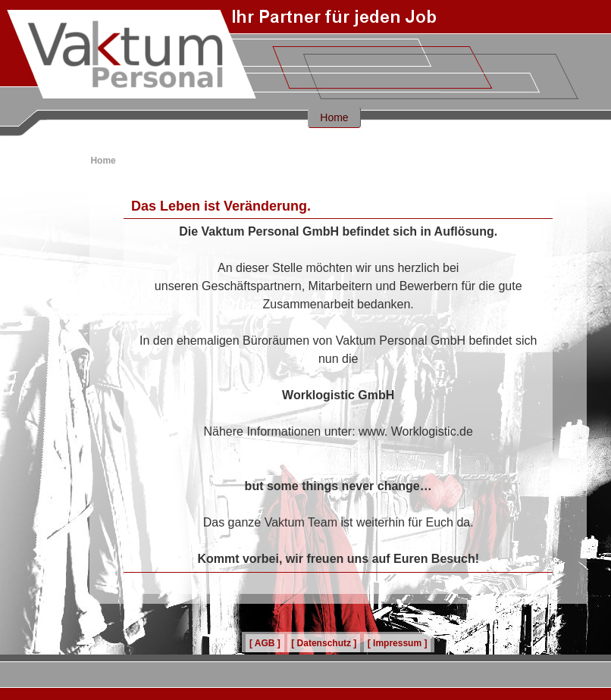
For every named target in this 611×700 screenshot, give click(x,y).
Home (334, 117)
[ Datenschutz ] (324, 643)
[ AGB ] (265, 643)
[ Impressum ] (398, 643)
